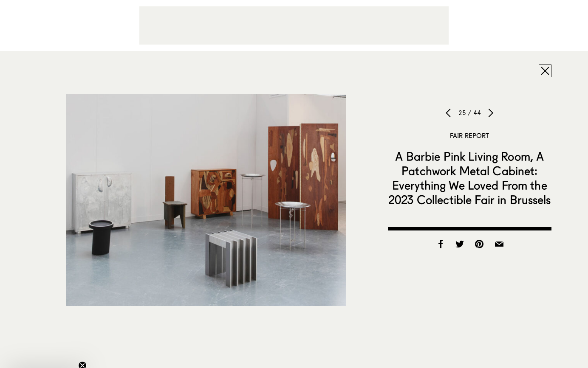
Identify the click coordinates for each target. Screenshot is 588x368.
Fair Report (470, 135)
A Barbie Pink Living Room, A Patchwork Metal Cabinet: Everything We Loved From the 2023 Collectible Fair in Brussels (470, 178)
